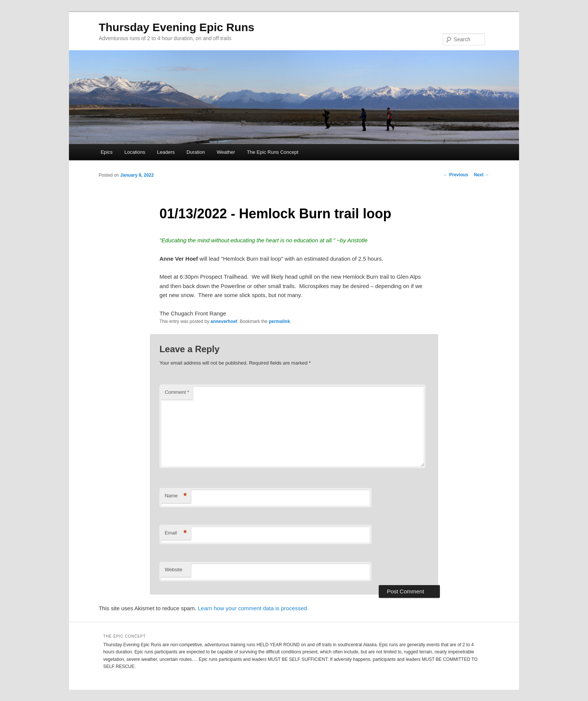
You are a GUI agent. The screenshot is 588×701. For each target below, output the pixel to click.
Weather (226, 152)
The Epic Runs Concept (272, 152)
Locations (135, 152)
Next (481, 175)
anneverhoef (224, 321)
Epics (106, 152)
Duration (196, 152)
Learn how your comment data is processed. (253, 608)
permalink (280, 321)
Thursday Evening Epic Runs (176, 27)
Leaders (166, 152)
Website (173, 570)
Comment (177, 392)
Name (176, 496)
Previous (456, 175)
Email (176, 533)
